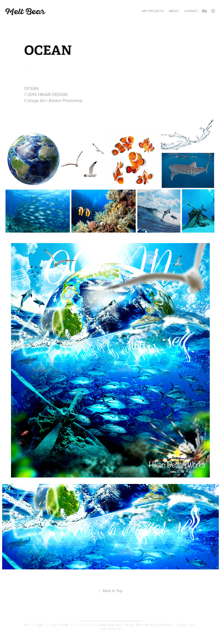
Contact (191, 11)
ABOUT (174, 11)
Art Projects (153, 11)
